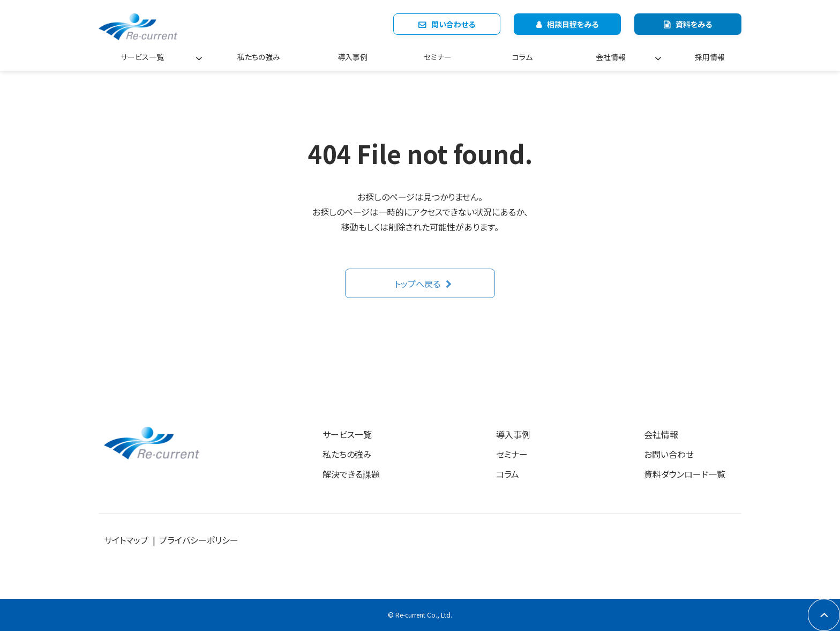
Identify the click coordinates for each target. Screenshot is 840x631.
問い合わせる (453, 24)
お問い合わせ (669, 454)
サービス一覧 (142, 57)
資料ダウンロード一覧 (685, 474)
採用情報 (710, 57)
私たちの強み (259, 57)
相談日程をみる (573, 24)
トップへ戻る (417, 284)
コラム (522, 57)
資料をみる (694, 24)
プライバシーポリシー (199, 540)
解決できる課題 (351, 474)
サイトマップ (126, 540)
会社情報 (611, 57)
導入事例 (352, 57)
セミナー (438, 57)
